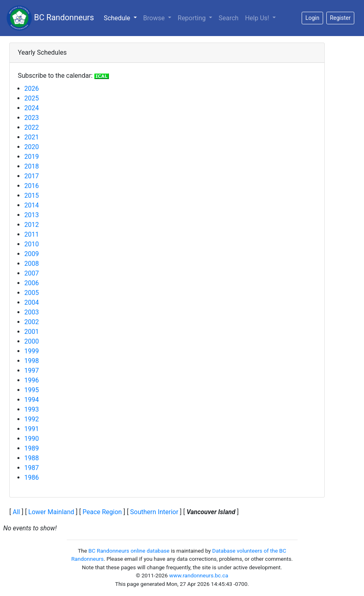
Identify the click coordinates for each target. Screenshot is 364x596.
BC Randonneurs (50, 18)
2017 (32, 176)
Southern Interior (154, 512)
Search (229, 18)
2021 (32, 137)
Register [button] (340, 18)
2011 (32, 234)
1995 (32, 390)
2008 (32, 264)
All (16, 512)
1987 (32, 468)
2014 (32, 205)
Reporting (193, 18)
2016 (32, 186)
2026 (32, 89)
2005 (32, 293)
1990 (32, 439)
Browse (155, 18)
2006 (32, 283)
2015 (32, 195)
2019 (32, 157)
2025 (32, 98)
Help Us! (258, 18)
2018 (32, 166)
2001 (32, 332)
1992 (32, 419)
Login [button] (312, 18)
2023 (32, 118)
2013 (32, 215)
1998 (32, 361)
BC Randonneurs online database (129, 551)
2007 (32, 273)
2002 (32, 322)
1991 (32, 429)
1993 (32, 409)
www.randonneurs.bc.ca (199, 575)
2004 (32, 302)
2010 (32, 244)
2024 (32, 108)
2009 (32, 254)
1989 (32, 448)
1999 (32, 351)
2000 (32, 341)
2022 (32, 127)
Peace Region (102, 512)
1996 (32, 380)
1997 (32, 371)
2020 (32, 147)
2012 (32, 225)
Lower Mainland (51, 512)
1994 (32, 400)
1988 (32, 458)
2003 (32, 312)
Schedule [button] (122, 17)
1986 (32, 477)
